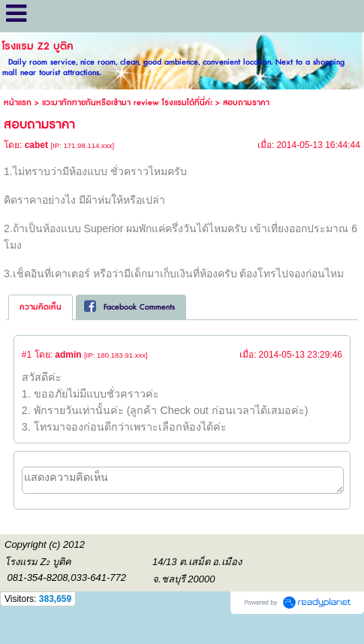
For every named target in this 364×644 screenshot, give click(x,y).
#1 (27, 355)
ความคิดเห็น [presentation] (41, 307)
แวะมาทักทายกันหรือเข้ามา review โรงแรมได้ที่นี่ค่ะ (127, 103)
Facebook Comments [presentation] (129, 307)
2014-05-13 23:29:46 (301, 355)
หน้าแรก (18, 103)
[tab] (41, 307)
